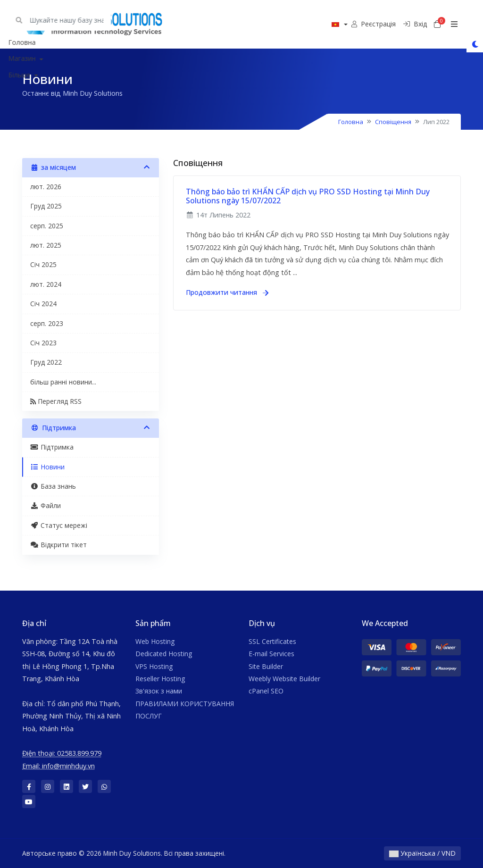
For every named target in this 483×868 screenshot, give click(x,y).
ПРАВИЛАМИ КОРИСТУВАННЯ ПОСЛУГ (185, 710)
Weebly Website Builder (284, 679)
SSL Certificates (272, 641)
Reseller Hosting (160, 679)
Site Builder (266, 666)
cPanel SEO (266, 691)
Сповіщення (393, 122)
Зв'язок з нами (159, 691)
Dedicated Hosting (164, 654)
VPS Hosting (154, 666)
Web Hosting (155, 641)
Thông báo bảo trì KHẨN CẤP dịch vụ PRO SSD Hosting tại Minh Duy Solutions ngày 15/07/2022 (308, 196)
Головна (351, 122)
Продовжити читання (227, 292)
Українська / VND (422, 853)
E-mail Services (271, 654)
